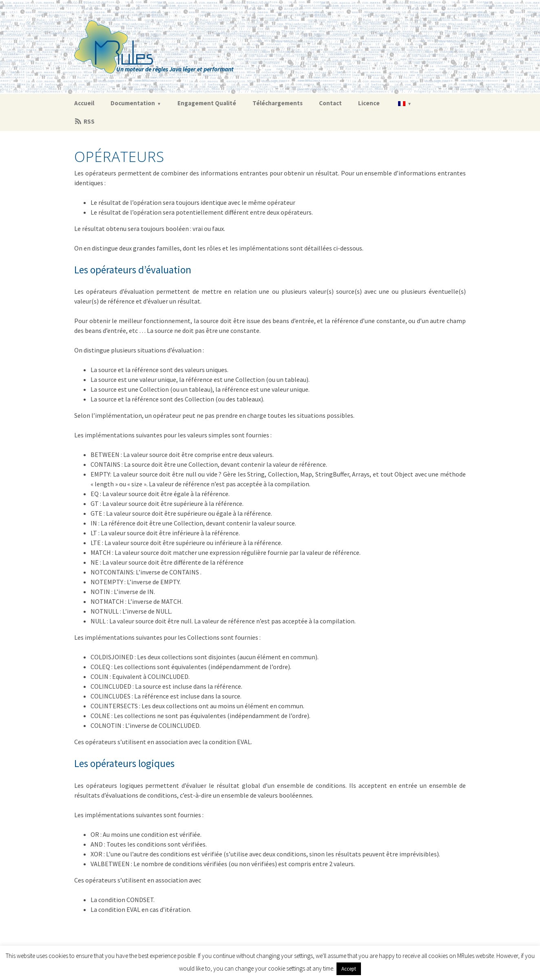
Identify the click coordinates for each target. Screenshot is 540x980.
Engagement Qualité (207, 103)
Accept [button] (349, 969)
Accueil (84, 103)
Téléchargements (278, 103)
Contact (330, 103)
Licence (369, 103)
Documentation (133, 103)
